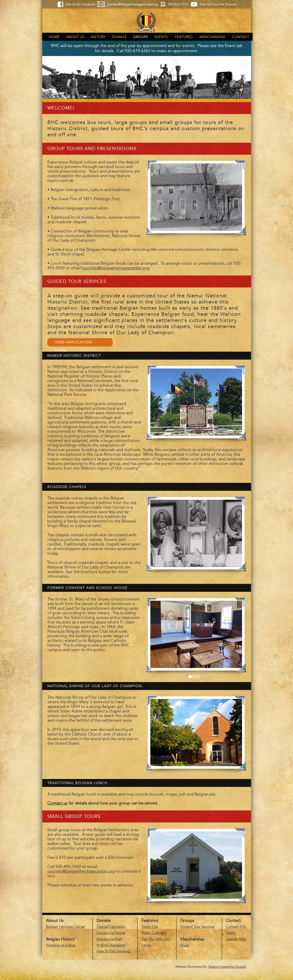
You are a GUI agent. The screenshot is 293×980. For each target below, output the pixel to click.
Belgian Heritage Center (66, 927)
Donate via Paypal (111, 933)
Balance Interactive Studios (227, 967)
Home (54, 37)
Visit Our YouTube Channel (218, 4)
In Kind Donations (111, 945)
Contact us (57, 803)
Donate (119, 37)
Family (146, 945)
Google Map (236, 939)
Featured (184, 37)
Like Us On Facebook (80, 4)
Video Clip (150, 927)
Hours (231, 933)
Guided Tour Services (198, 927)
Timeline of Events (61, 945)
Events (161, 37)
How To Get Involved (113, 951)
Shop (185, 945)
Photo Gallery (152, 933)
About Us (75, 37)
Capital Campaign (111, 927)
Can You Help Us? (156, 939)
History (98, 37)
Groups (141, 37)
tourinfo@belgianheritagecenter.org (116, 268)
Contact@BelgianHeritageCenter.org (133, 4)
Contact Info (236, 927)
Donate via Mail (109, 939)
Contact (240, 37)
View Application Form (74, 343)
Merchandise (212, 37)
